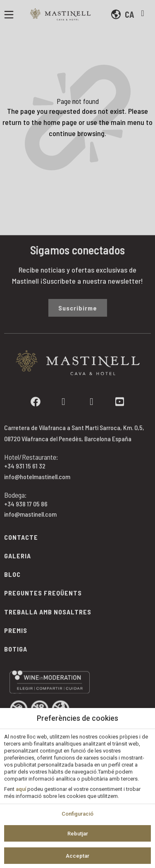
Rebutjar (78, 834)
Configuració (77, 814)
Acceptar (77, 856)
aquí (21, 789)
